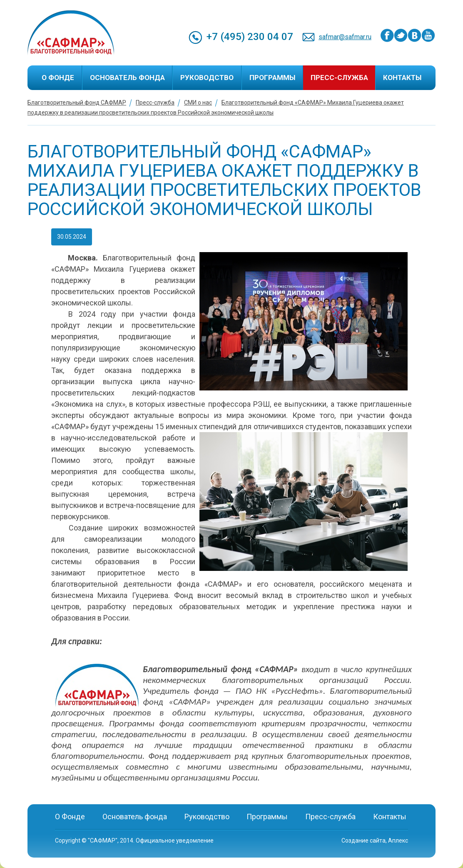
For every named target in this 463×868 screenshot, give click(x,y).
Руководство (207, 78)
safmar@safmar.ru (345, 37)
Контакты (402, 78)
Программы (272, 78)
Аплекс (398, 840)
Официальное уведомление (175, 840)
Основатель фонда (127, 78)
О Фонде (58, 78)
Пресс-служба (339, 78)
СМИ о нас (198, 103)
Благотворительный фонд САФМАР (77, 103)
